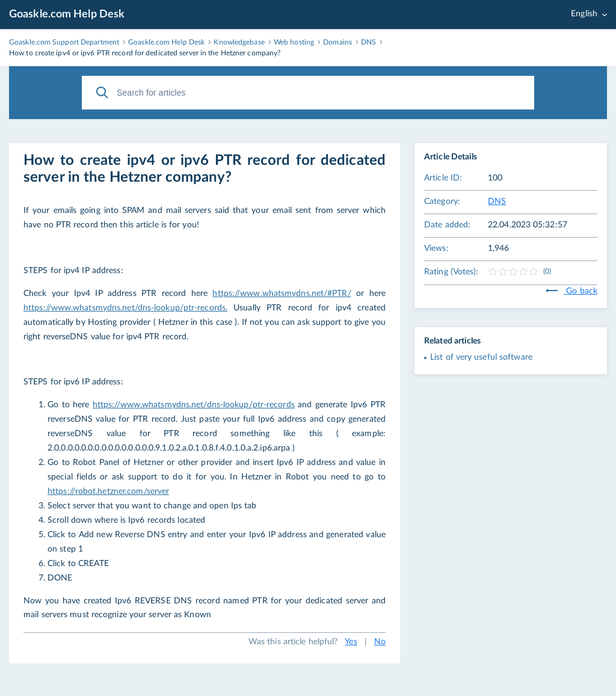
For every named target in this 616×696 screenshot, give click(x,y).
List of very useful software (481, 357)
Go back (571, 291)
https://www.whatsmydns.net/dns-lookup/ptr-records (194, 405)
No (380, 642)
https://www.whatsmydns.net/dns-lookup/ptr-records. (125, 308)
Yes (351, 642)
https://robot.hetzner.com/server (108, 491)
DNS (497, 202)
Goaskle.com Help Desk (67, 14)
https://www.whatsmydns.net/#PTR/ (282, 294)
